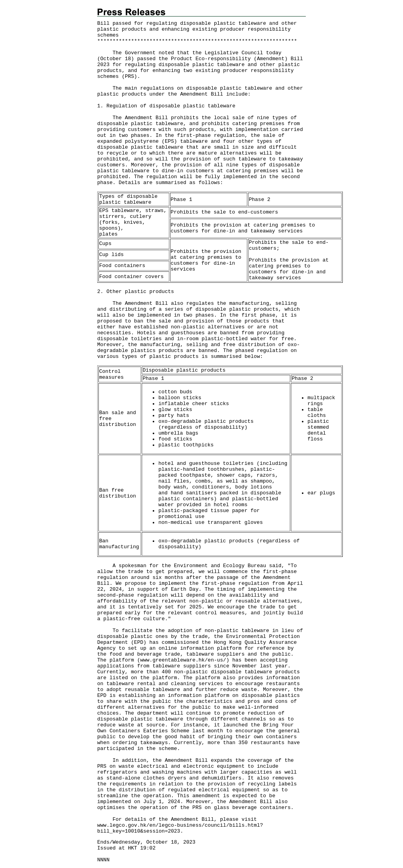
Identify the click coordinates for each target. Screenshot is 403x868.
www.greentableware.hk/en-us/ (183, 660)
